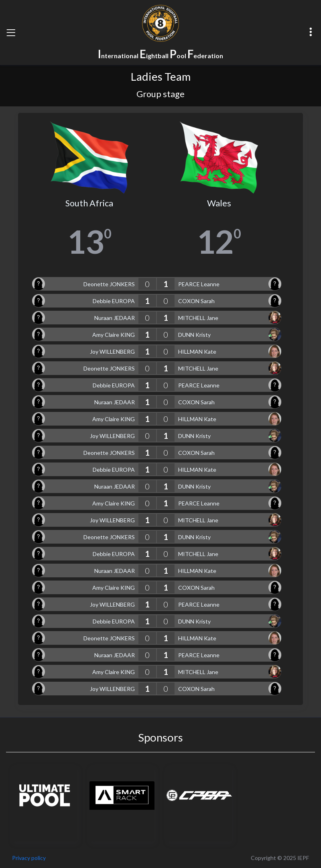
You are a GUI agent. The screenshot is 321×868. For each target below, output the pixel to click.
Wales (219, 203)
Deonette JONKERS (109, 284)
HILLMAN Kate (197, 351)
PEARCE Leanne (199, 284)
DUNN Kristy (194, 335)
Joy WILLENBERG (112, 351)
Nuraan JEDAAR (115, 318)
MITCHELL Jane (198, 318)
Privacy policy (29, 858)
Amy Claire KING (114, 335)
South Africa (89, 203)
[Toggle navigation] (11, 33)
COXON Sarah (196, 301)
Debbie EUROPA (114, 301)
